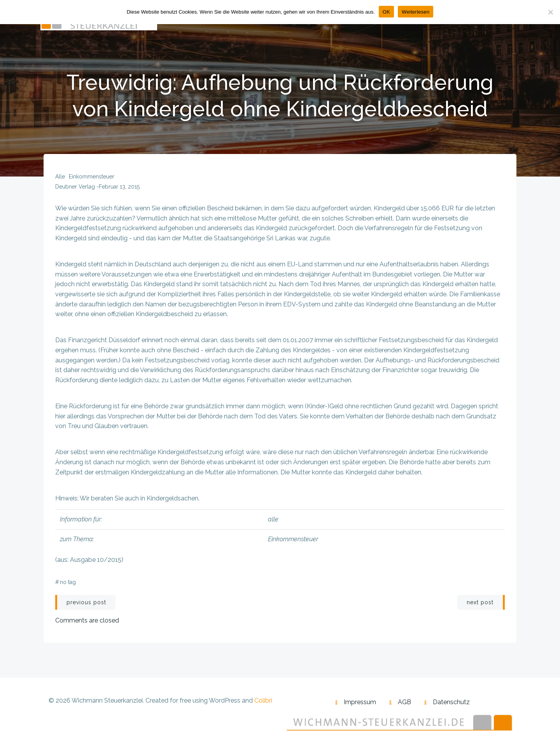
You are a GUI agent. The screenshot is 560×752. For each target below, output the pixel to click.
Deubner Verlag (75, 187)
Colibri (263, 700)
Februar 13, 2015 (119, 187)
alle (60, 177)
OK (386, 12)
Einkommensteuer (92, 177)
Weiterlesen (416, 12)
